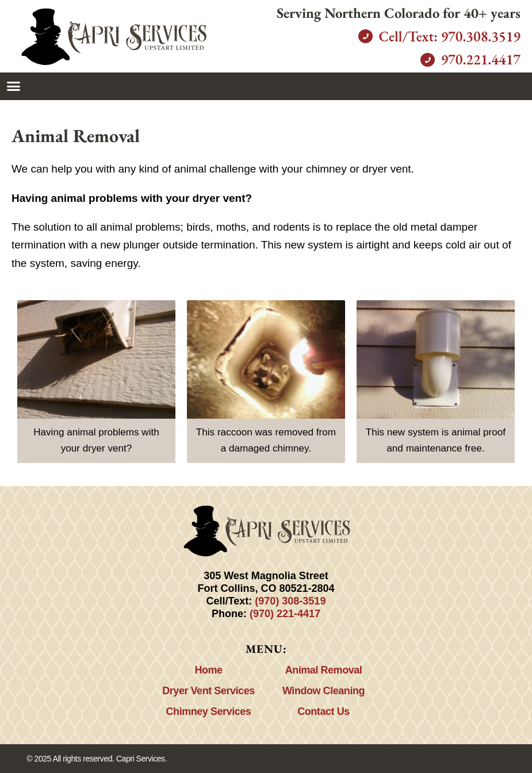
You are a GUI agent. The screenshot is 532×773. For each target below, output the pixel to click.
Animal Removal (324, 670)
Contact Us (324, 711)
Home (208, 670)
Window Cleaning (324, 691)
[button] (14, 86)
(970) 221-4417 (285, 614)
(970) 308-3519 (290, 601)
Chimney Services (209, 711)
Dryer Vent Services (208, 691)
